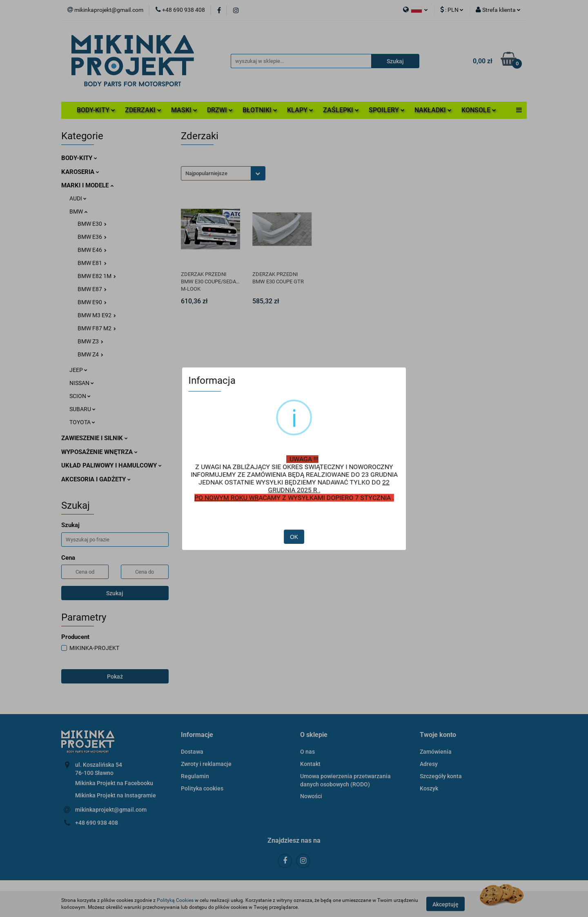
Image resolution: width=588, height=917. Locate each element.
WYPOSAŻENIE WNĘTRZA (99, 452)
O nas (307, 752)
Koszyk (429, 788)
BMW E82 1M (97, 276)
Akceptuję (445, 904)
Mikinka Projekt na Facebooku (114, 783)
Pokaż (115, 677)
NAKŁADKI (433, 110)
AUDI (78, 198)
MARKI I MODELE (87, 185)
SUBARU (82, 409)
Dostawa (192, 752)
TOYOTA (82, 422)
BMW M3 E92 (97, 315)
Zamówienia (436, 752)
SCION (80, 396)
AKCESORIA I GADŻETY (96, 479)
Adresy (429, 764)
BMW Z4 (90, 354)
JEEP (78, 370)
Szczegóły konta (441, 776)
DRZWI (220, 110)
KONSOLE (479, 110)
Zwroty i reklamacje (206, 764)
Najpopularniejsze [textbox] (206, 173)
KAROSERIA (80, 172)
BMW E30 (92, 224)
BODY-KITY (96, 110)
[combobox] (223, 173)
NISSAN (82, 383)
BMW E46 (92, 250)
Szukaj (115, 593)
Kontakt (310, 764)
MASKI (184, 110)
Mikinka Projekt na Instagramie (116, 795)
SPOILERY (387, 110)
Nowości (311, 796)
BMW (78, 211)
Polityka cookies (202, 788)
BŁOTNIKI (260, 110)
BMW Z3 (90, 341)
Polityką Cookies (175, 900)
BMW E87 (92, 289)
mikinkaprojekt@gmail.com (111, 810)
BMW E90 (92, 302)
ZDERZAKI (143, 110)
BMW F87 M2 (97, 328)
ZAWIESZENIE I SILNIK (95, 438)
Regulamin (195, 776)
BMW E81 (92, 263)
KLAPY (300, 110)
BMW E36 (92, 237)
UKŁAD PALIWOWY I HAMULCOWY (111, 465)
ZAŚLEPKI (341, 110)
